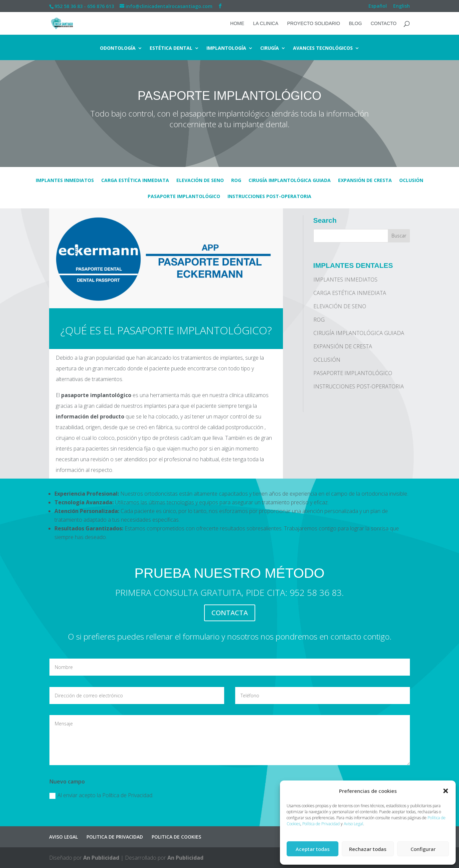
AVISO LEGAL (63, 837)
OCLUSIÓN (411, 181)
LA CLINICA (266, 24)
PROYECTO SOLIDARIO (313, 24)
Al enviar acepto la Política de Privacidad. (101, 795)
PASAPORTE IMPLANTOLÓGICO (184, 197)
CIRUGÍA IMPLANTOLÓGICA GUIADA (290, 181)
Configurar (423, 849)
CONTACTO (384, 24)
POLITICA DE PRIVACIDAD (115, 837)
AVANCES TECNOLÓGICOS (323, 48)
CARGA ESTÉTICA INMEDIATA (135, 181)
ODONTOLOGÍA (118, 48)
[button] (446, 791)
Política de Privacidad (321, 824)
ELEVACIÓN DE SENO (200, 181)
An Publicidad (101, 858)
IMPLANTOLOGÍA (226, 48)
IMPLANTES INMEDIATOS (65, 181)
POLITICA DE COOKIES (176, 837)
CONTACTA (230, 613)
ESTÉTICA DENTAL (171, 48)
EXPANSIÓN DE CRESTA (365, 181)
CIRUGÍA (270, 48)
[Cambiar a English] (402, 8)
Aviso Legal (353, 824)
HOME (237, 24)
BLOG (355, 24)
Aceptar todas (313, 849)
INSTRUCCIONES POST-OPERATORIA (269, 197)
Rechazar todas (368, 849)
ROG (236, 181)
